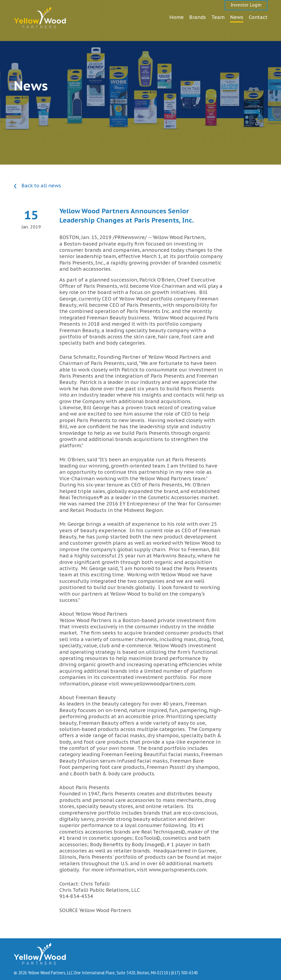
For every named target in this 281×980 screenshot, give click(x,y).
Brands (198, 17)
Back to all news (37, 186)
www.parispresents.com (178, 870)
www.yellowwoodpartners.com (158, 684)
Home (177, 17)
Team (218, 17)
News (237, 17)
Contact (258, 17)
